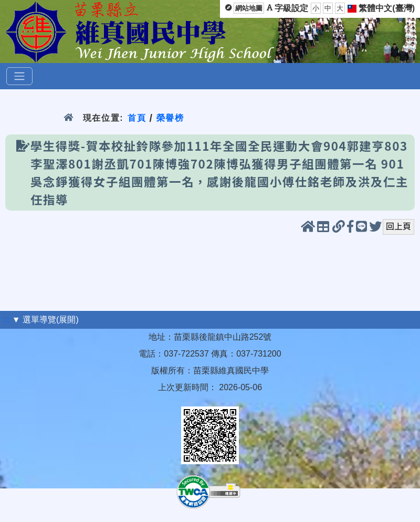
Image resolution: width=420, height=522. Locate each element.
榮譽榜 (170, 118)
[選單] (19, 76)
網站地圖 (249, 8)
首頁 (137, 118)
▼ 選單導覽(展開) (45, 320)
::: (6, 320)
